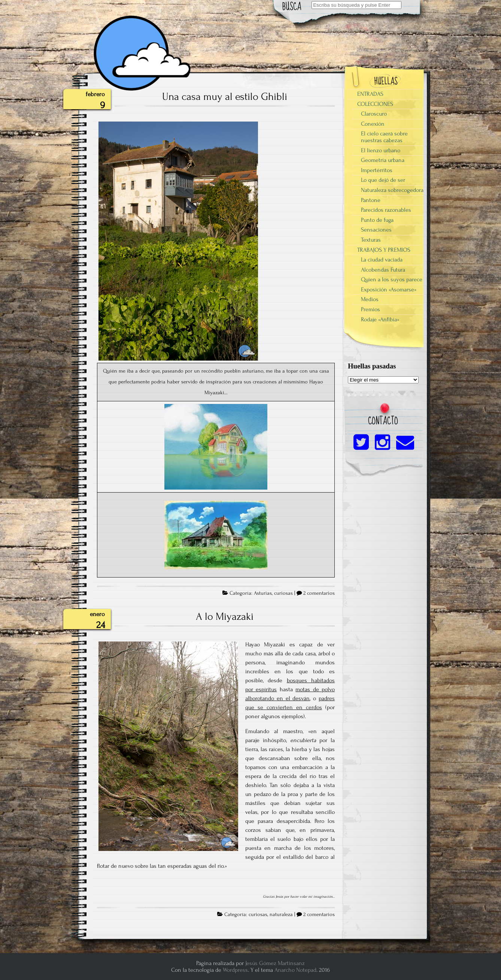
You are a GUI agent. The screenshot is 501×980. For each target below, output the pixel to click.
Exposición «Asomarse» (389, 290)
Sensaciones (376, 230)
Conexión (373, 124)
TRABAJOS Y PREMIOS (384, 250)
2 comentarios (319, 593)
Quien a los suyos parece (392, 279)
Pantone (371, 200)
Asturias (263, 593)
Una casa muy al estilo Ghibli (225, 97)
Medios (370, 299)
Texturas (371, 240)
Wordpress (235, 970)
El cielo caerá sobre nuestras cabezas (384, 137)
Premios (371, 309)
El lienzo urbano (381, 150)
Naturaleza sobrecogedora (392, 190)
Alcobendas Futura (383, 270)
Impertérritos (377, 170)
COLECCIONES (375, 104)
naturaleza (281, 915)
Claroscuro (374, 114)
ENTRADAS (370, 94)
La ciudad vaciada (382, 260)
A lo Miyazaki (225, 616)
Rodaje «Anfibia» (380, 319)
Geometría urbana (383, 160)
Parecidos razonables (386, 210)
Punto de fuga (377, 220)
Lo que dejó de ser (383, 180)
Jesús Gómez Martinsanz (275, 963)
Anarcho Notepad (295, 970)
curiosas (283, 593)
